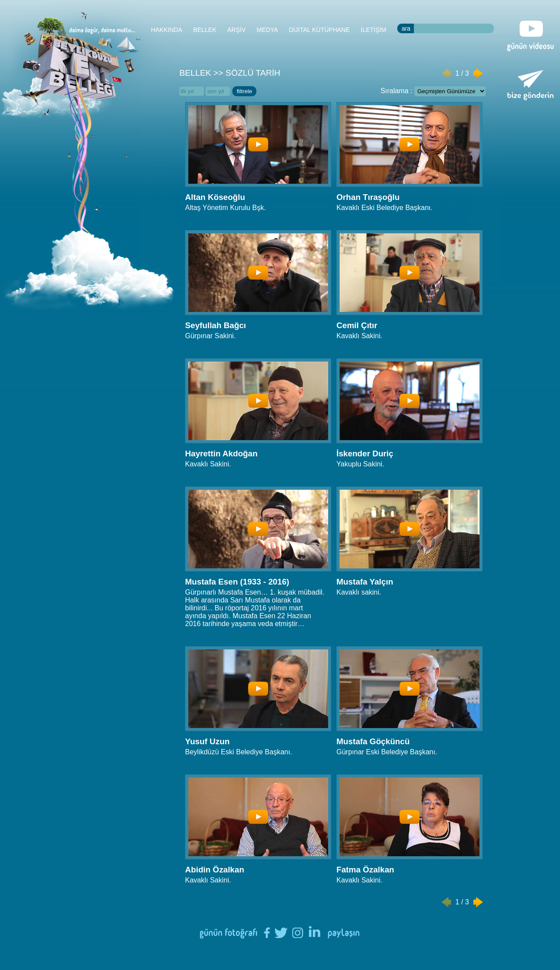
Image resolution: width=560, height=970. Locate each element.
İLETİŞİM (374, 30)
